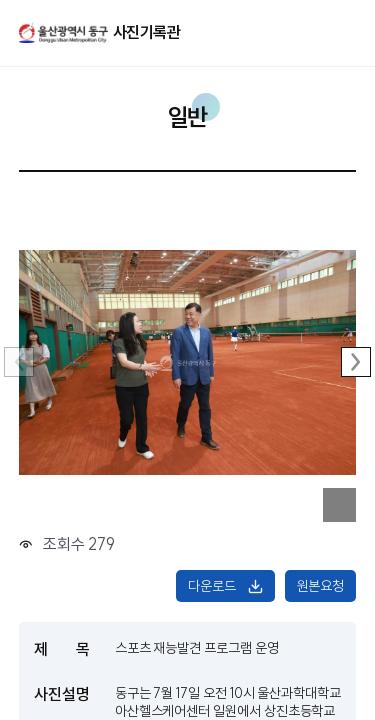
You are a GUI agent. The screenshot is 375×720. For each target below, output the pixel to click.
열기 (320, 31)
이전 (19, 362)
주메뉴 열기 (349, 30)
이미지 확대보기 (340, 505)
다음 (356, 362)
